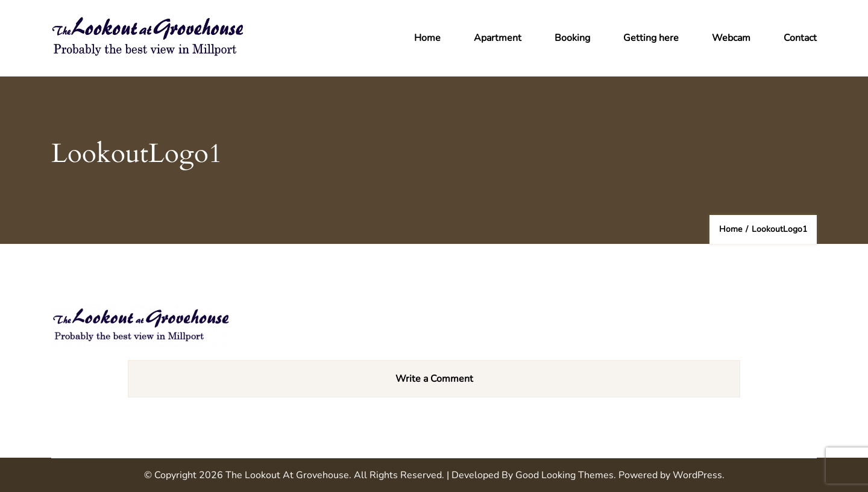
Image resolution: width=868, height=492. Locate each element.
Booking (572, 38)
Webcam (731, 38)
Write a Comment (434, 379)
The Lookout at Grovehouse (287, 475)
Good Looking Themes (565, 475)
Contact (800, 38)
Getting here (651, 38)
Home (427, 38)
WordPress (697, 475)
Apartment (498, 38)
